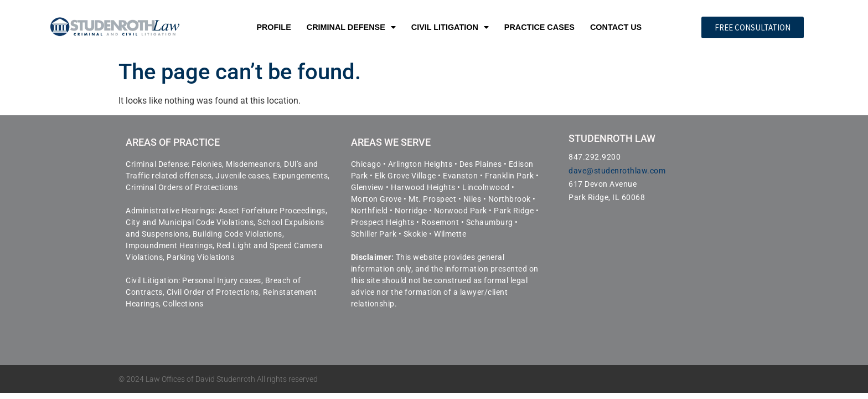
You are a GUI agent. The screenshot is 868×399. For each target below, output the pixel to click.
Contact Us (616, 27)
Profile (273, 27)
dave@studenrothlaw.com (617, 171)
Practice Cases (539, 27)
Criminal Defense (351, 27)
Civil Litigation (450, 27)
